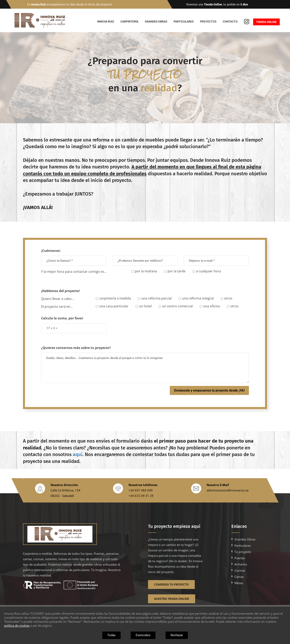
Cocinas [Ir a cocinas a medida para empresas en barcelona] (240, 570)
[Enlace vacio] (72, 534)
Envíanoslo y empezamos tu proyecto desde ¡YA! (209, 390)
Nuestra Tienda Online (172, 599)
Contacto (230, 22)
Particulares (184, 22)
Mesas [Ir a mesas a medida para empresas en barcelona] (239, 583)
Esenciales (143, 635)
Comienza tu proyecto (171, 584)
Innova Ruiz (106, 22)
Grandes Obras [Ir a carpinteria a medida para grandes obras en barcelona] (245, 539)
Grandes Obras (156, 22)
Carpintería (129, 22)
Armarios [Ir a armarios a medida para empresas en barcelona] (241, 564)
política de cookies (17, 626)
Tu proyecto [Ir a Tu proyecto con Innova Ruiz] (243, 552)
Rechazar (177, 635)
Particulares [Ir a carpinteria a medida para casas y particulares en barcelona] (243, 546)
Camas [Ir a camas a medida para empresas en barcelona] (239, 577)
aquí (78, 454)
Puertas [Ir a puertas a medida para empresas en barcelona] (240, 558)
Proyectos (208, 22)
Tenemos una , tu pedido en (223, 5)
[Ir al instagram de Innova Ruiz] (247, 22)
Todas (111, 635)
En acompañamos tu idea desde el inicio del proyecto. (70, 5)
